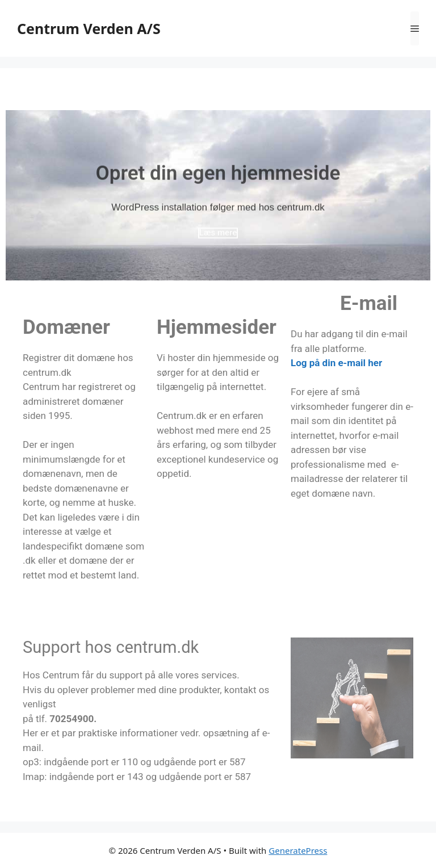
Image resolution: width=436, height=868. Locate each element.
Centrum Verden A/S (89, 28)
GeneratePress (298, 850)
